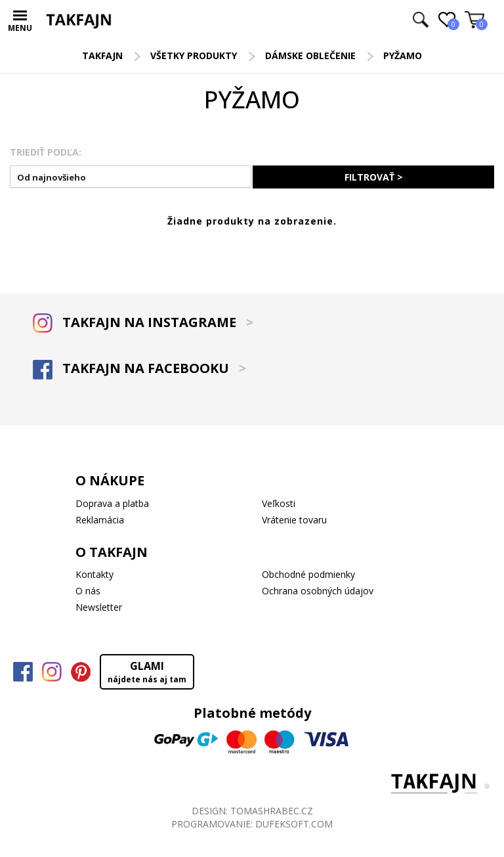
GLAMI (147, 672)
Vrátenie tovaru (294, 520)
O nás (88, 591)
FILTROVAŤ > (374, 177)
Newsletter (99, 607)
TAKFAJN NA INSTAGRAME (143, 322)
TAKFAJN (102, 55)
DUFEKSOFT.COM (294, 824)
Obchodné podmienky (308, 574)
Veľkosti (279, 503)
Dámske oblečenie (310, 55)
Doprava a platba (112, 503)
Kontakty (94, 574)
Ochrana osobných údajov (318, 591)
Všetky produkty (194, 55)
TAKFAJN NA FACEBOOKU (139, 368)
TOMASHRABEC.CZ (272, 811)
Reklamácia (100, 520)
